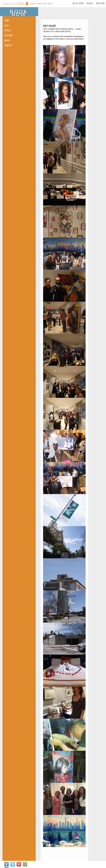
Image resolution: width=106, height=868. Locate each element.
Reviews (90, 4)
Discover (8, 36)
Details (8, 31)
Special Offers (78, 4)
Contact (8, 46)
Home (7, 21)
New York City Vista (42, 4)
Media (7, 41)
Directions (100, 4)
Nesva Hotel (16, 4)
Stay (7, 26)
